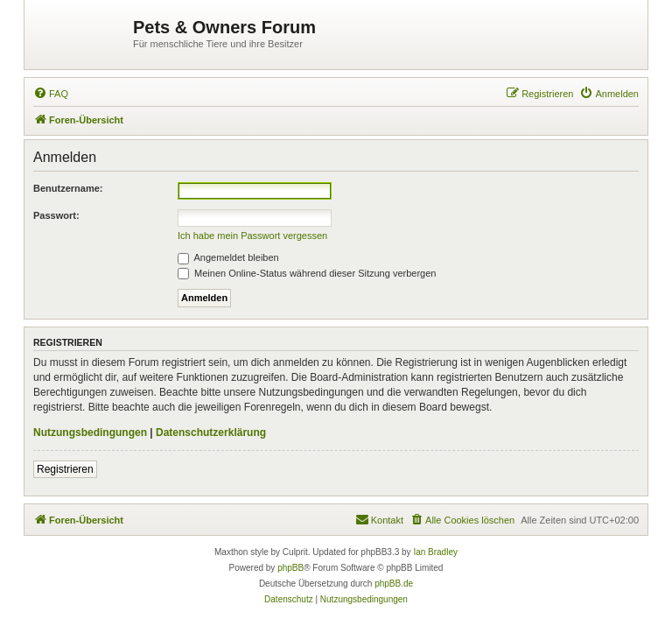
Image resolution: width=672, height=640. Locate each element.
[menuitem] (51, 94)
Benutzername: (68, 188)
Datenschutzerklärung (211, 433)
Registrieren (65, 469)
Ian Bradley (435, 552)
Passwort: (56, 215)
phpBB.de (394, 584)
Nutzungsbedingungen (90, 433)
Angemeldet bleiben (228, 257)
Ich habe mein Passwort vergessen (252, 236)
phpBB (290, 568)
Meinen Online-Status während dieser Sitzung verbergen (307, 273)
